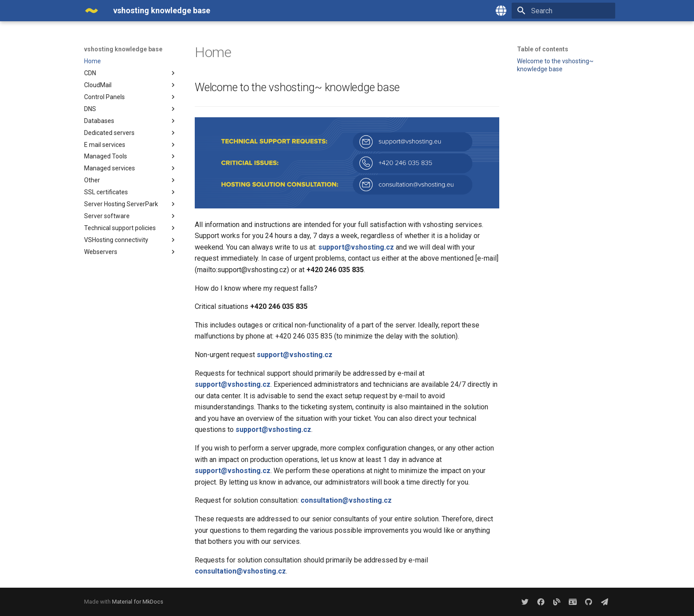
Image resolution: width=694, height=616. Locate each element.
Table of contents (543, 49)
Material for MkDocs (138, 602)
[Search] (563, 11)
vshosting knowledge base (123, 49)
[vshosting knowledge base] (92, 11)
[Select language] (501, 11)
